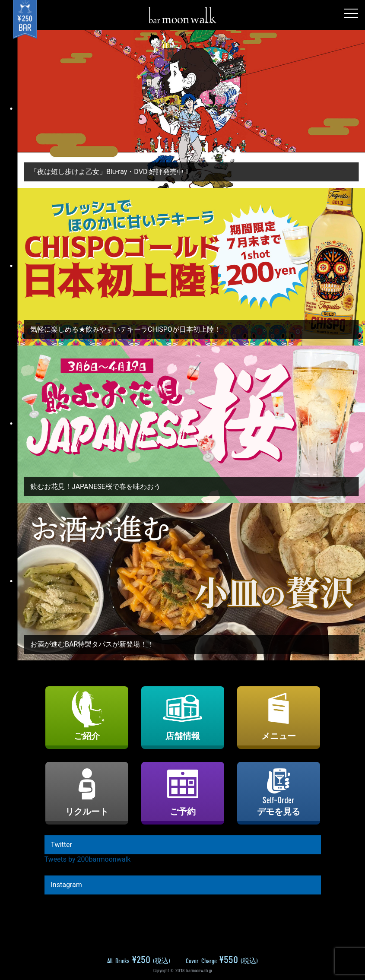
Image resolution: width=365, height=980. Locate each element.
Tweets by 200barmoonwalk (88, 859)
